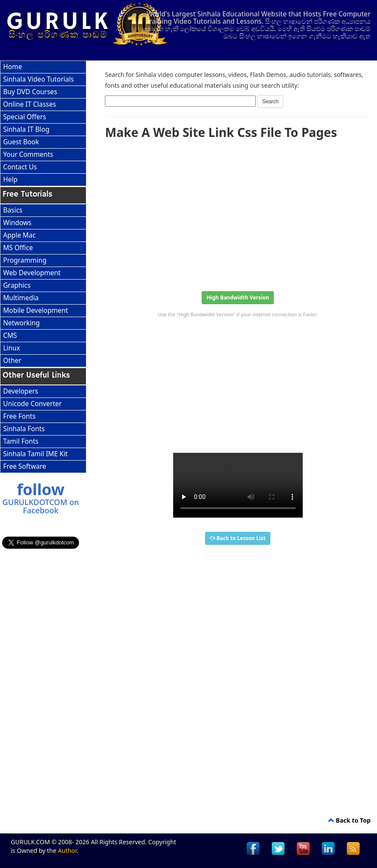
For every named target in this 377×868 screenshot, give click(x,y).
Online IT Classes (30, 104)
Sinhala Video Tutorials (38, 79)
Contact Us (20, 167)
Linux (11, 348)
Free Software (24, 466)
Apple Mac (19, 235)
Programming (25, 260)
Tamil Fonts (21, 441)
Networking (21, 323)
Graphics (17, 285)
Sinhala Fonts (24, 429)
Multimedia (21, 298)
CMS (10, 335)
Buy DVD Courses (30, 92)
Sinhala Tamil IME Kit (35, 454)
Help (10, 180)
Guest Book (21, 142)
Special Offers (25, 117)
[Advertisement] (238, 213)
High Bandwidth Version (238, 297)
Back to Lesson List (238, 538)
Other (12, 361)
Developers (21, 391)
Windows (17, 223)
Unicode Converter (32, 404)
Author (67, 851)
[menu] (43, 124)
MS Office (18, 248)
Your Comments (28, 154)
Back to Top (349, 820)
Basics (13, 210)
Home (13, 67)
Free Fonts (19, 416)
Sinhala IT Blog (26, 129)
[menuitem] (43, 67)
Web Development (32, 273)
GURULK (59, 22)
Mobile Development (35, 310)
